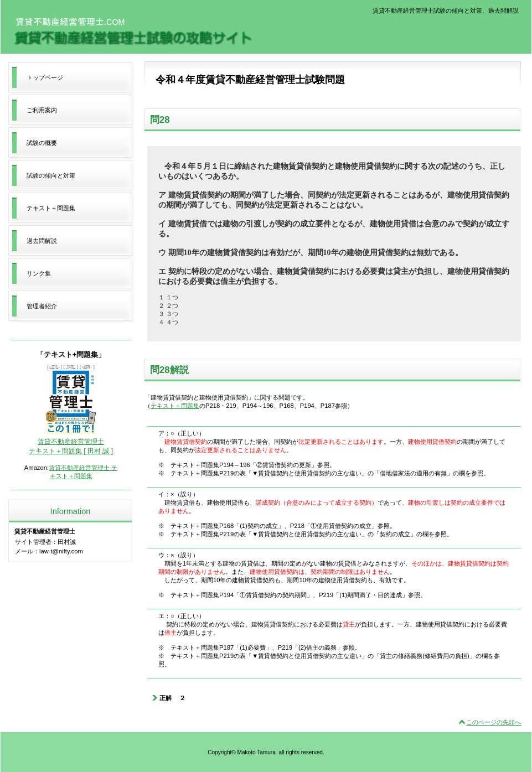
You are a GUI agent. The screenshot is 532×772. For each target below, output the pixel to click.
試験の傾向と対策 (51, 175)
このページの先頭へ (494, 722)
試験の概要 (42, 143)
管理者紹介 (42, 306)
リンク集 (39, 273)
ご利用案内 (42, 110)
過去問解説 (42, 241)
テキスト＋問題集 (175, 406)
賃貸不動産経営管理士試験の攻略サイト (133, 32)
